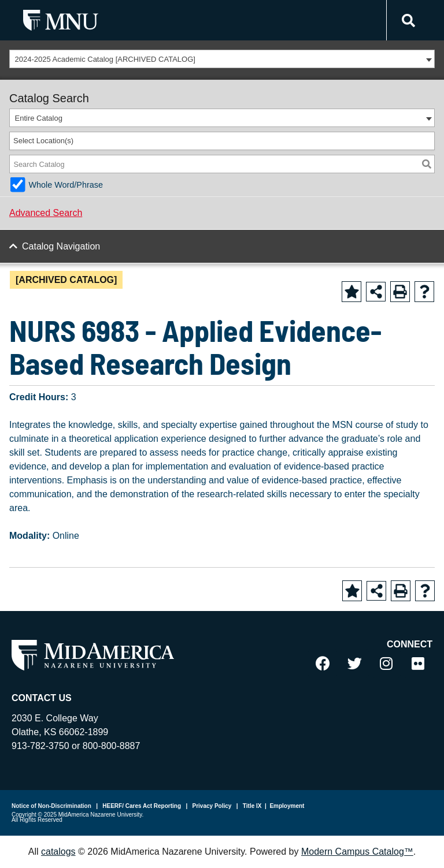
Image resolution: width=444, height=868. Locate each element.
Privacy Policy (211, 806)
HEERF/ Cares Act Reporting (141, 806)
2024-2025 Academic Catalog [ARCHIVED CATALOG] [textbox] (105, 59)
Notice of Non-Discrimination (51, 806)
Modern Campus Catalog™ (357, 852)
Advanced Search (46, 213)
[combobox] (222, 59)
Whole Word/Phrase (66, 185)
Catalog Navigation (61, 246)
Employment (287, 806)
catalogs (58, 852)
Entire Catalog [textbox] (39, 118)
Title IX (251, 806)
